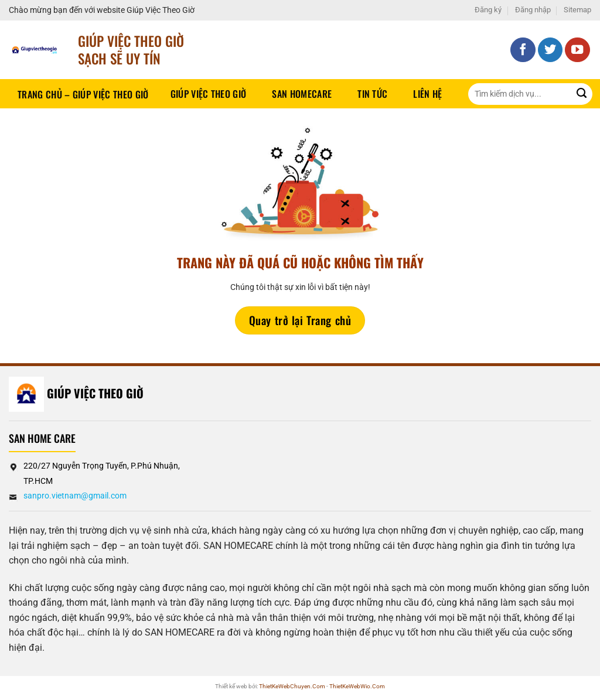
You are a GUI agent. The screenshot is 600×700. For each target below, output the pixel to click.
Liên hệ (427, 94)
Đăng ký (488, 10)
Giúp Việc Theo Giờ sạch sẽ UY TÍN (131, 49)
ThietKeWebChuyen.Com (292, 686)
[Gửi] (582, 94)
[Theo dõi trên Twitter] (550, 50)
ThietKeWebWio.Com (357, 686)
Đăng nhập (533, 10)
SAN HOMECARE (302, 94)
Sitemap (577, 10)
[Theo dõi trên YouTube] (577, 50)
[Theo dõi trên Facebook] (523, 50)
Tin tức (372, 94)
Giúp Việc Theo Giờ (209, 94)
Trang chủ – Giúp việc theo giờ (83, 94)
